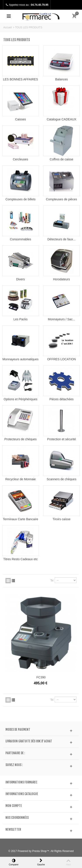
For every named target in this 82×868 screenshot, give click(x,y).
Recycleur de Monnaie (20, 479)
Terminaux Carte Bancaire (21, 519)
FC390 (41, 677)
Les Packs (20, 319)
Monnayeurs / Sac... (61, 319)
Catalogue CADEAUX (62, 119)
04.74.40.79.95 (40, 5)
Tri (52, 581)
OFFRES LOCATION (62, 359)
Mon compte (14, 806)
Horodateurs (62, 279)
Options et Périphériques (21, 399)
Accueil (8, 27)
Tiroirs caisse (61, 519)
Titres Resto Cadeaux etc (20, 559)
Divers (21, 279)
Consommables (20, 239)
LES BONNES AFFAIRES (21, 79)
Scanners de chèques (62, 479)
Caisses (21, 119)
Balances (61, 79)
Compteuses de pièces (61, 199)
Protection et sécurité (62, 439)
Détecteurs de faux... (62, 239)
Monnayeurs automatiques (20, 359)
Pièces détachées (61, 399)
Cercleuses (21, 159)
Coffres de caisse (61, 159)
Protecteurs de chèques (21, 439)
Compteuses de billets (21, 199)
